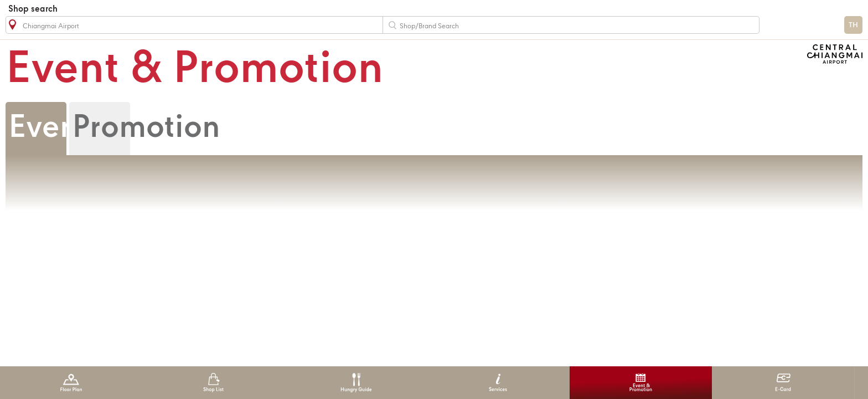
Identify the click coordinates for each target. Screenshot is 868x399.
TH (853, 25)
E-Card (783, 383)
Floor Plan (71, 383)
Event (48, 129)
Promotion (146, 129)
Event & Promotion (641, 383)
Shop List (213, 383)
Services (498, 383)
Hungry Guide (356, 383)
